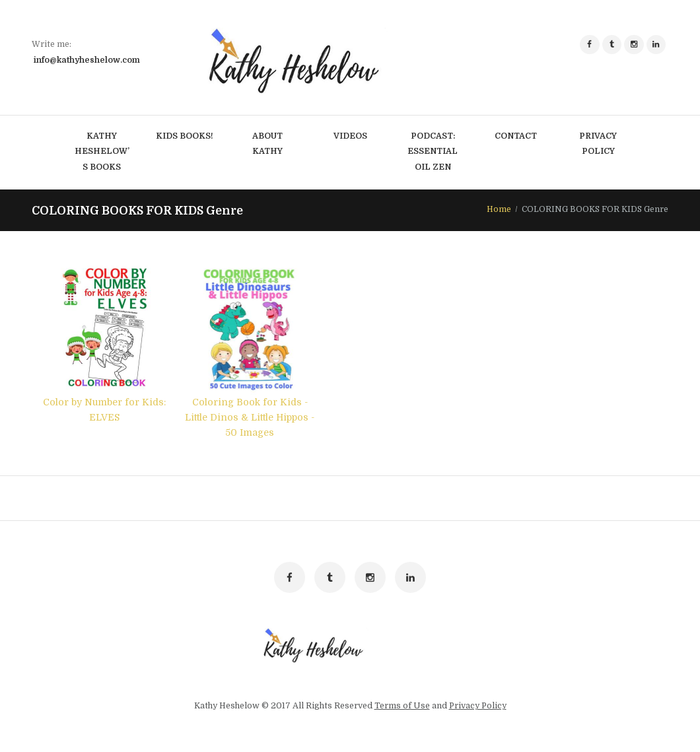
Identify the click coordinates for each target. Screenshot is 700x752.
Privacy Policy (478, 707)
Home (499, 210)
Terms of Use (402, 707)
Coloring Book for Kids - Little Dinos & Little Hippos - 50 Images (250, 417)
